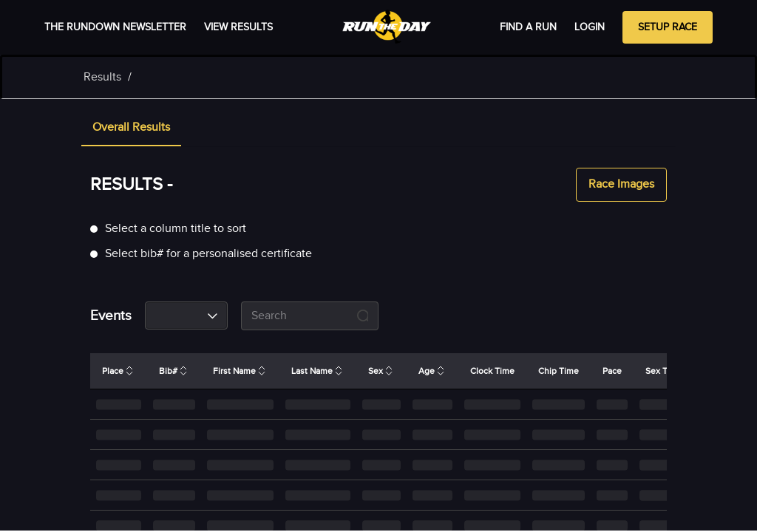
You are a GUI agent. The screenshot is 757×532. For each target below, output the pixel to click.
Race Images (621, 185)
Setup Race (668, 27)
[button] (131, 129)
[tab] (131, 129)
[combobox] (186, 316)
